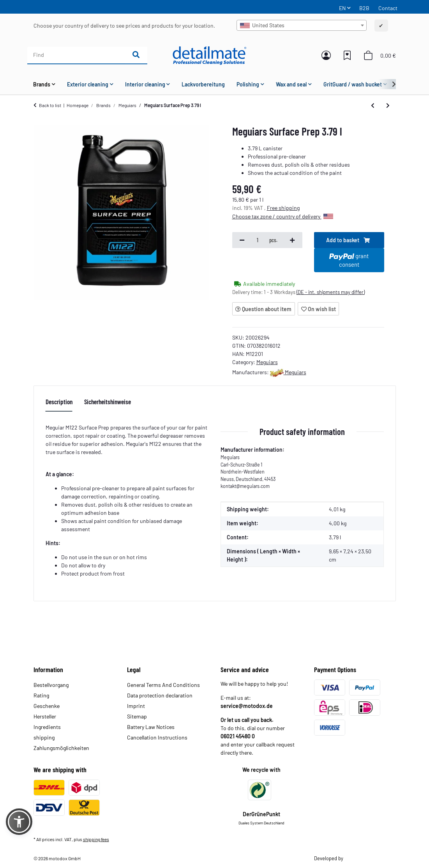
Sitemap (137, 716)
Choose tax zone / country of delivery (283, 216)
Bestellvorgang (51, 685)
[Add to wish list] (318, 309)
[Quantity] (258, 240)
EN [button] (342, 8)
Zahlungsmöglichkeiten (61, 748)
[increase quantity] (292, 240)
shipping (44, 737)
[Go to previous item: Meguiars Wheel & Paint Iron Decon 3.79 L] (373, 105)
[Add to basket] (349, 240)
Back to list (50, 105)
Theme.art (355, 858)
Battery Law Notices (151, 727)
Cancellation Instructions (157, 737)
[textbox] (302, 25)
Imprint (136, 706)
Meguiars (267, 362)
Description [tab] (59, 401)
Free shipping (283, 208)
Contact (388, 8)
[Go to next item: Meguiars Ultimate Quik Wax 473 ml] (388, 105)
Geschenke (47, 706)
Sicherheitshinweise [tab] (108, 401)
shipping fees (96, 839)
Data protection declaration (160, 695)
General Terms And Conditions (163, 685)
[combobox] (302, 25)
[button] (326, 55)
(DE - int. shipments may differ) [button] (331, 292)
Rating (41, 695)
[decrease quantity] (242, 240)
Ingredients (47, 727)
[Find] (76, 55)
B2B (364, 8)
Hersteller (45, 716)
